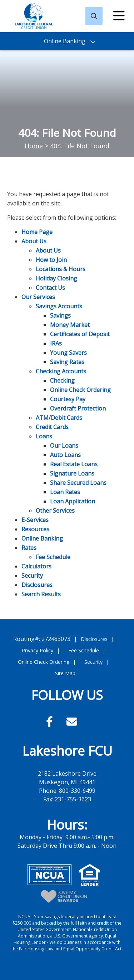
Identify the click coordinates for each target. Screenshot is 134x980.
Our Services (38, 297)
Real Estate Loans (74, 464)
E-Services (35, 520)
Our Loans (64, 446)
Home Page (37, 232)
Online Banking (42, 538)
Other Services (55, 511)
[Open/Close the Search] (94, 16)
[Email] (72, 722)
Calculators (36, 566)
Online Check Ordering (80, 390)
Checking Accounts (61, 371)
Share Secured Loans (78, 483)
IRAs (56, 343)
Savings (60, 315)
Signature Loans (72, 473)
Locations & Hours (61, 269)
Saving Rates (67, 362)
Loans (44, 436)
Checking (62, 380)
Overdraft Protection (78, 408)
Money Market (70, 325)
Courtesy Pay (68, 399)
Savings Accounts (59, 306)
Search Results (41, 594)
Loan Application (73, 501)
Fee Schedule (53, 557)
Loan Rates (65, 492)
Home (34, 146)
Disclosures (37, 585)
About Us (34, 241)
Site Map (65, 673)
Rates (29, 548)
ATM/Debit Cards (59, 418)
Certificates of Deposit (80, 334)
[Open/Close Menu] (119, 16)
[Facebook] (51, 722)
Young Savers (68, 353)
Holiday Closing (56, 278)
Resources (35, 529)
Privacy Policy (38, 650)
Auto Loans (65, 455)
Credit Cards (52, 427)
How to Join (51, 260)
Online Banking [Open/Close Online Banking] (65, 41)
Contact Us (50, 288)
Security (32, 576)
